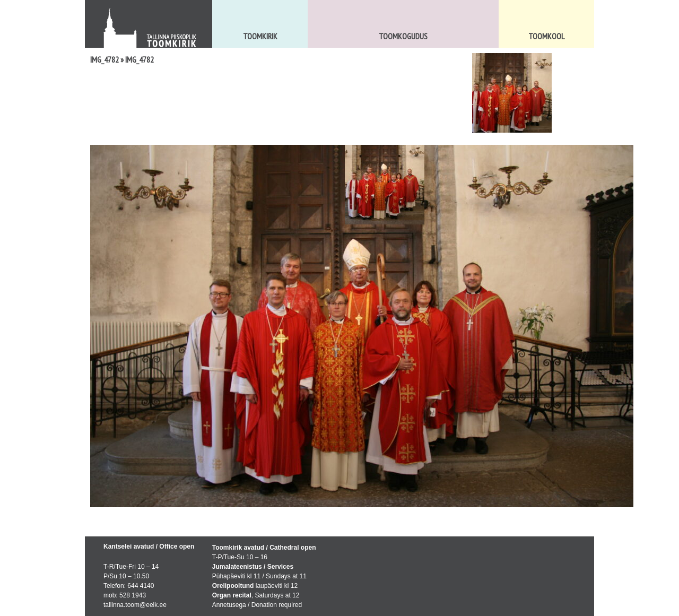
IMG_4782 (105, 59)
